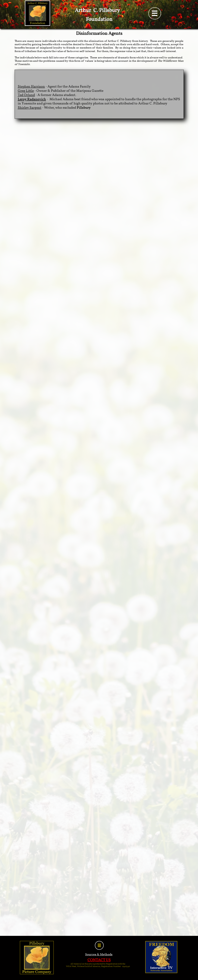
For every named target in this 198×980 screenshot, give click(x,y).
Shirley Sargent (30, 108)
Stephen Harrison (31, 87)
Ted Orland (26, 95)
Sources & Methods (99, 955)
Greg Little (26, 91)
